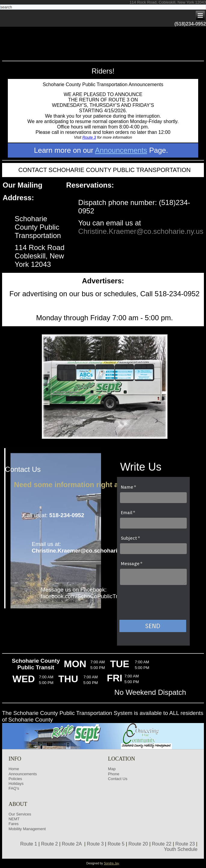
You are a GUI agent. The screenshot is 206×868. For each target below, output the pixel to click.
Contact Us (118, 779)
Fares (13, 824)
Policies (15, 779)
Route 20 (138, 844)
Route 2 (49, 844)
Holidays (16, 784)
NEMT (14, 819)
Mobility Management (27, 829)
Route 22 (162, 844)
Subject (129, 538)
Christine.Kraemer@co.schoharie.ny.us (141, 231)
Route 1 (29, 844)
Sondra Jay (111, 863)
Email (127, 513)
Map (112, 769)
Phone (114, 774)
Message (130, 564)
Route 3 (89, 137)
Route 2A (72, 844)
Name (127, 487)
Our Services (20, 814)
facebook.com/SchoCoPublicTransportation (95, 596)
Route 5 (116, 844)
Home (14, 769)
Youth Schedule (181, 849)
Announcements (121, 150)
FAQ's (14, 788)
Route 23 (185, 844)
